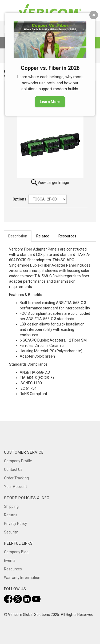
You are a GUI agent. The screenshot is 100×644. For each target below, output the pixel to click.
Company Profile (18, 461)
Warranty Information (22, 578)
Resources (13, 569)
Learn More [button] (50, 102)
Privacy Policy (15, 524)
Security (11, 532)
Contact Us (13, 469)
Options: (20, 199)
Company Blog (16, 552)
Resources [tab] (67, 236)
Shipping (11, 506)
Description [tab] (18, 236)
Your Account (15, 487)
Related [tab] (43, 236)
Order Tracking (16, 478)
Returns (11, 515)
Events (10, 560)
